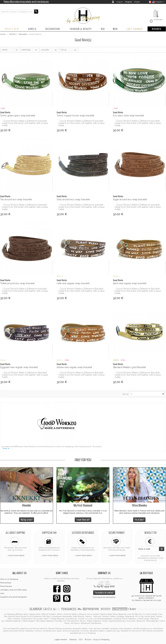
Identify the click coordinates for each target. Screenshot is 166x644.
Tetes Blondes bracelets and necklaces (26, 2)
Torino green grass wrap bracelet (18, 116)
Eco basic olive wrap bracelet (128, 116)
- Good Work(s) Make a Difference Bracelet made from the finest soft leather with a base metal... (81, 291)
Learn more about (16, 555)
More (5, 448)
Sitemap (73, 639)
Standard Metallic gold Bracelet (129, 367)
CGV (81, 639)
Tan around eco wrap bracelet (16, 199)
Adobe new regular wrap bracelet (74, 367)
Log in (120, 2)
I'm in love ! (139, 520)
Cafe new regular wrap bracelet (73, 283)
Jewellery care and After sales (13, 590)
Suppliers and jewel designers (14, 597)
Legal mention (61, 639)
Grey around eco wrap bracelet (73, 199)
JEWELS (13, 34)
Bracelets (23, 34)
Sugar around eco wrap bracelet (130, 199)
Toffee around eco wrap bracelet (17, 283)
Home (3, 34)
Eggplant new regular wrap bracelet (19, 367)
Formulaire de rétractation (104, 597)
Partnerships (6, 583)
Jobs (2, 593)
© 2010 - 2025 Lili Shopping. (97, 639)
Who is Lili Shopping (9, 579)
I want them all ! (83, 520)
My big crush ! (27, 520)
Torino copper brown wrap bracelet (75, 116)
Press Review (6, 586)
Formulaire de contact (104, 592)
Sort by (125, 394)
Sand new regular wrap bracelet (130, 283)
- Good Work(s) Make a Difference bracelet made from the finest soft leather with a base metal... (25, 123)
